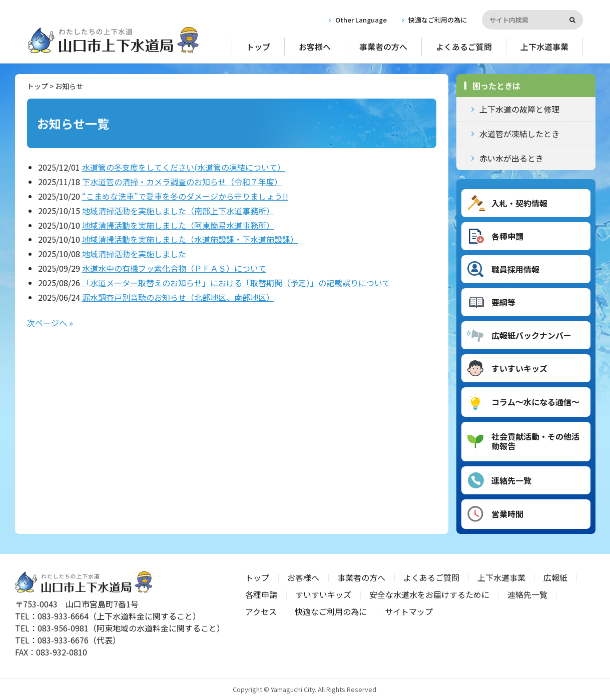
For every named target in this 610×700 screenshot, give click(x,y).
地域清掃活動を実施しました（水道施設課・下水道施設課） (190, 239)
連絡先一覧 (511, 480)
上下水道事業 (544, 47)
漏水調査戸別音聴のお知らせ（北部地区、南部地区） (178, 297)
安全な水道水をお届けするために (429, 594)
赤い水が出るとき (511, 158)
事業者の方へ (383, 47)
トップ (258, 47)
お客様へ (315, 47)
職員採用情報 (515, 269)
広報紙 (555, 577)
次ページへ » (50, 323)
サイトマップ (409, 611)
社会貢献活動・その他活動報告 (535, 441)
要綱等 (503, 302)
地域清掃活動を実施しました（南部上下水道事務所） (178, 211)
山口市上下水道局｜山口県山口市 (113, 40)
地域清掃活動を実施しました (134, 254)
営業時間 (507, 514)
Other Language (361, 20)
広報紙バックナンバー (531, 335)
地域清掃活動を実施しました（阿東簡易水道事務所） (178, 225)
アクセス (261, 611)
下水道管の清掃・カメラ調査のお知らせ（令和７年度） (182, 182)
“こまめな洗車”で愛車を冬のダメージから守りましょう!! (185, 196)
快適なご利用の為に (438, 20)
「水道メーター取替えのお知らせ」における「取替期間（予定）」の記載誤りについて (236, 283)
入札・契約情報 (519, 203)
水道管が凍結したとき (519, 134)
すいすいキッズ (519, 368)
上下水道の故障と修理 (519, 109)
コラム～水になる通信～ (535, 402)
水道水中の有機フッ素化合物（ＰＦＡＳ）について (174, 268)
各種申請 (507, 236)
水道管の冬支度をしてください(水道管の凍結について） (184, 167)
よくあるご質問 (464, 47)
